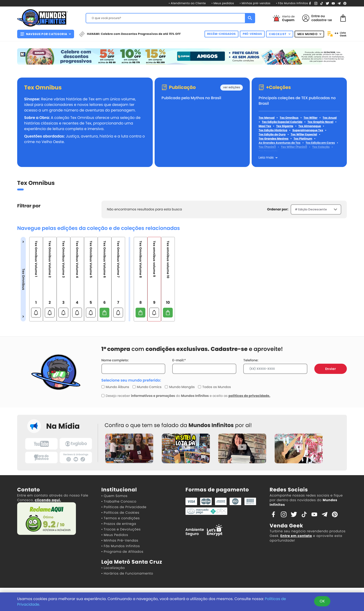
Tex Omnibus (43, 88)
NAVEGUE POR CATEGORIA (46, 34)
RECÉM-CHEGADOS (222, 34)
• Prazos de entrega (119, 524)
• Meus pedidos (223, 3)
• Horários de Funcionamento (127, 573)
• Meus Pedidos (115, 535)
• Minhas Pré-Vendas (120, 540)
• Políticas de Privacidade (124, 507)
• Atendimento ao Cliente (187, 3)
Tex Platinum (303, 139)
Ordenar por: (278, 209)
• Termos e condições (121, 518)
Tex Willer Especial (304, 135)
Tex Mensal (267, 118)
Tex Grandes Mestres (274, 139)
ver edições (232, 87)
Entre (315, 16)
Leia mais (266, 157)
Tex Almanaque (310, 126)
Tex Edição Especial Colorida (282, 122)
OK (322, 601)
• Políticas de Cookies (120, 513)
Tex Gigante (285, 126)
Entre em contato (296, 536)
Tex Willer (311, 118)
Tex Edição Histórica (273, 130)
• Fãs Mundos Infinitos (292, 3)
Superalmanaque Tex (308, 130)
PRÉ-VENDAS (252, 34)
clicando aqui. (48, 500)
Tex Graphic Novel (320, 122)
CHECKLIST (280, 34)
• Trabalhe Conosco (119, 501)
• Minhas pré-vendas (255, 3)
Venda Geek (286, 526)
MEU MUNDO (309, 34)
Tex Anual (330, 118)
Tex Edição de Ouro (272, 135)
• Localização (113, 568)
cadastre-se (322, 20)
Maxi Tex (265, 126)
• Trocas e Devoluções (121, 529)
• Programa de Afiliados (122, 552)
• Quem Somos (115, 496)
